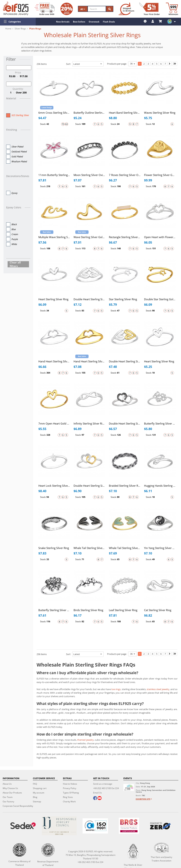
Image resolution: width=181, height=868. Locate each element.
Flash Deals (109, 22)
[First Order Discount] (150, 9)
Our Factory (8, 802)
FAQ (35, 784)
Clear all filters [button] (15, 264)
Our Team (8, 797)
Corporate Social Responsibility (18, 806)
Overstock (94, 22)
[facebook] (95, 798)
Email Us (97, 793)
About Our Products (12, 793)
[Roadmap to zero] (160, 826)
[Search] (97, 9)
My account (39, 793)
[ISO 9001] (95, 826)
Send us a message (103, 784)
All (83, 9)
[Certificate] (59, 826)
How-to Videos (70, 784)
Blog (35, 797)
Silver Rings (20, 29)
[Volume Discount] (67, 9)
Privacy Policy (70, 788)
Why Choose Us (10, 788)
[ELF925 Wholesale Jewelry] (16, 8)
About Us (7, 784)
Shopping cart (40, 788)
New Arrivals (63, 22)
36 (133, 64)
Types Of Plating (71, 793)
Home (8, 29)
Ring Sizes (68, 797)
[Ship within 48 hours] (126, 9)
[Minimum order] (172, 9)
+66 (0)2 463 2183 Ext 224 (106, 788)
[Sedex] (23, 826)
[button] (18, 22)
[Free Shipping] (44, 9)
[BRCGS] (129, 826)
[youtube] (100, 798)
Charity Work (69, 802)
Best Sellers (79, 22)
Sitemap (37, 802)
